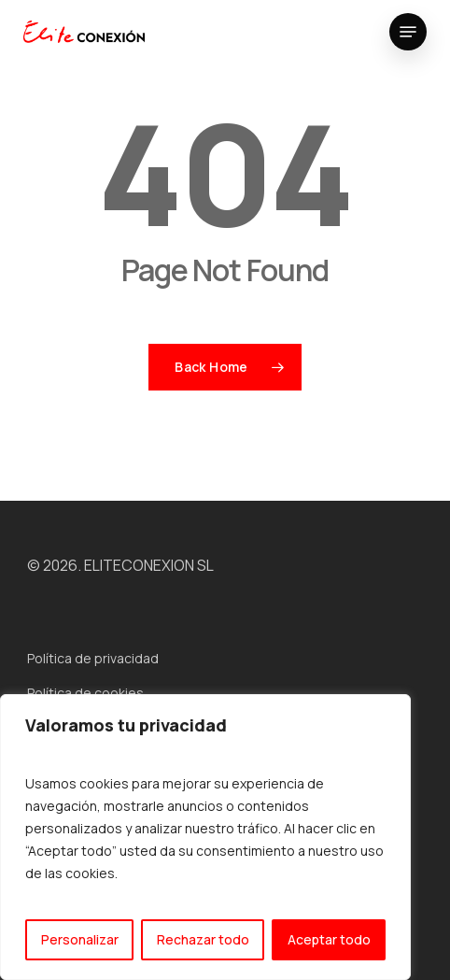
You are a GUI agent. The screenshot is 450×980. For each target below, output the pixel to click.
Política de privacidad (93, 658)
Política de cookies (85, 693)
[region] (205, 837)
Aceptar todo (329, 939)
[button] (408, 32)
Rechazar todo (203, 939)
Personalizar (80, 939)
